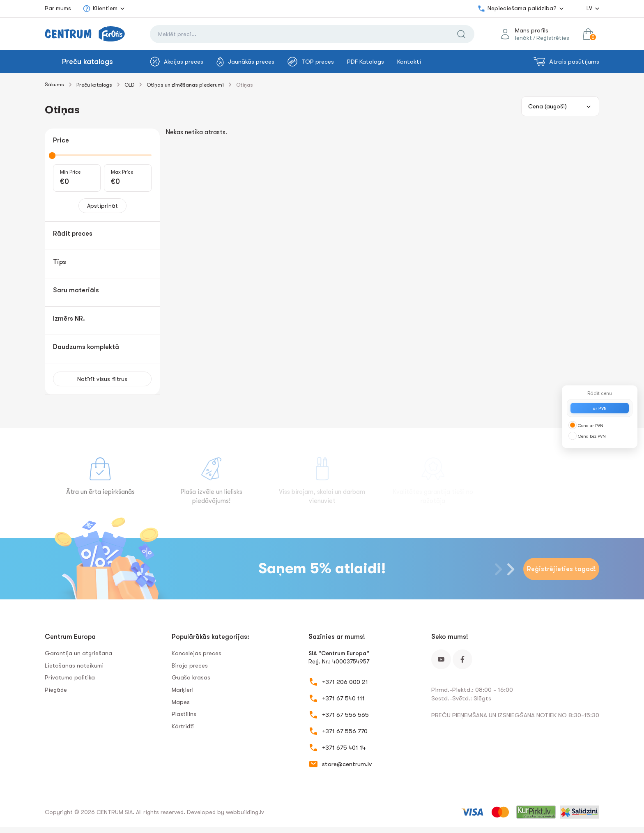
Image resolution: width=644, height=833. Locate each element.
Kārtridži (183, 726)
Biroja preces (190, 665)
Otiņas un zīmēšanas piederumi (185, 85)
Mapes (181, 702)
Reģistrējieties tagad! (561, 569)
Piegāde (56, 690)
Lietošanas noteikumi (74, 665)
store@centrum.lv (347, 764)
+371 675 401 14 (344, 748)
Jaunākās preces (245, 62)
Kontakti (409, 62)
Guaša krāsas (191, 677)
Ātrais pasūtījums (566, 62)
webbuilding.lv (245, 812)
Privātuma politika (70, 677)
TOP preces (311, 62)
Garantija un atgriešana (78, 653)
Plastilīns (184, 714)
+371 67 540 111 (343, 698)
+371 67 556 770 (345, 731)
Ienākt (523, 38)
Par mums (58, 8)
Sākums (54, 84)
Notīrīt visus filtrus (102, 379)
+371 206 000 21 (345, 682)
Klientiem (100, 9)
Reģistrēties (553, 38)
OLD (129, 85)
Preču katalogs (87, 62)
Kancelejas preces (197, 653)
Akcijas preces (177, 62)
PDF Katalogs (366, 62)
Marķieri (183, 690)
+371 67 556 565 (345, 715)
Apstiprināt (102, 206)
